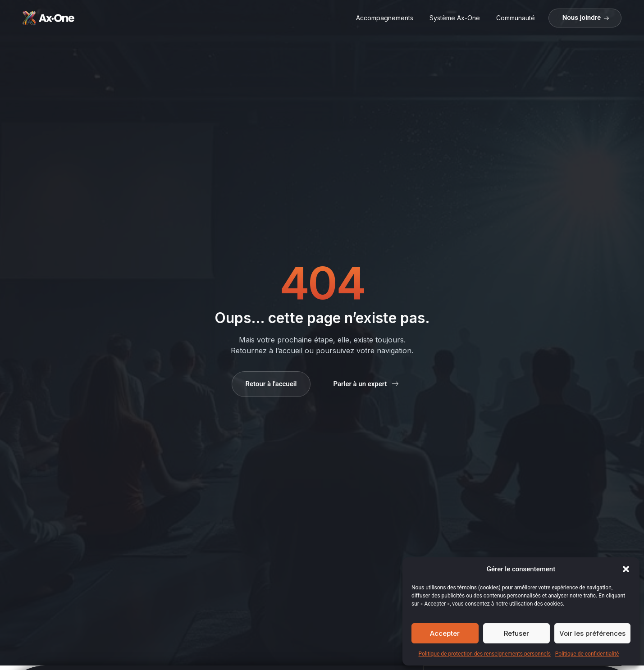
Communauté (516, 18)
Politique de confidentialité (587, 654)
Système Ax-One (455, 18)
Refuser (516, 633)
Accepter (445, 633)
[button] (626, 569)
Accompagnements (385, 18)
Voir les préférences (592, 633)
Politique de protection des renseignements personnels (485, 654)
